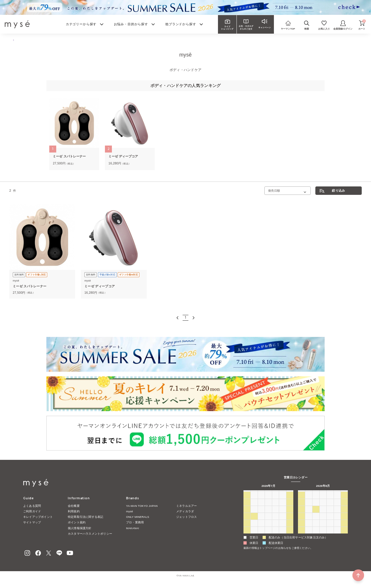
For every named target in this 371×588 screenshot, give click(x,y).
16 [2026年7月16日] (275, 515)
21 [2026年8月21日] (337, 522)
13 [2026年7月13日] (254, 515)
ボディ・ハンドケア (32, 40)
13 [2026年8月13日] (330, 515)
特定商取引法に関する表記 (86, 517)
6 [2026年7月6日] (254, 508)
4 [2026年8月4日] (261, 536)
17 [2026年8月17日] (309, 522)
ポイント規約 (77, 522)
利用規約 (74, 511)
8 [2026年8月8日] (290, 536)
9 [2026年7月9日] (276, 508)
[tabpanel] (74, 134)
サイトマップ (32, 522)
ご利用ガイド (32, 511)
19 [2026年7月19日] (247, 522)
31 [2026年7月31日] (283, 529)
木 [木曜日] (275, 494)
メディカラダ (185, 511)
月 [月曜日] (254, 494)
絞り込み (338, 190)
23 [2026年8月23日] (302, 529)
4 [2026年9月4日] (337, 536)
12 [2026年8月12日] (323, 515)
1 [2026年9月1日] (316, 536)
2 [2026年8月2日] (247, 536)
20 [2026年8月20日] (330, 522)
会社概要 (74, 506)
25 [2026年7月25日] (290, 522)
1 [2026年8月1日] (290, 529)
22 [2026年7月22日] (268, 522)
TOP (12, 40)
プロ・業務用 (135, 522)
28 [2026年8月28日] (337, 529)
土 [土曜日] (290, 494)
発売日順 (274, 191)
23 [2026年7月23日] (275, 522)
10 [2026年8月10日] (309, 515)
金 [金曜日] (283, 494)
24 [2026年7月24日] (283, 522)
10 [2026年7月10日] (283, 508)
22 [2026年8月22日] (344, 522)
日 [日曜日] (247, 494)
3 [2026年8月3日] (254, 536)
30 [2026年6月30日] (261, 501)
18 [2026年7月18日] (290, 515)
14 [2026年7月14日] (261, 515)
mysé (130, 511)
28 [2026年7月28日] (261, 529)
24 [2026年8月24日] (309, 529)
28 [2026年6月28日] (247, 501)
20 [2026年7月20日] (254, 522)
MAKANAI (133, 528)
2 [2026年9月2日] (323, 536)
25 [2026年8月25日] (316, 529)
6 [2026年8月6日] (276, 536)
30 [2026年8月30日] (302, 536)
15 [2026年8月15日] (344, 515)
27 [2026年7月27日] (254, 529)
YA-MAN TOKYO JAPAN (142, 506)
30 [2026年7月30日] (275, 529)
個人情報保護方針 (80, 528)
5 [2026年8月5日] (268, 536)
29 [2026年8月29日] (344, 529)
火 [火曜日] (261, 494)
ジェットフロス (187, 517)
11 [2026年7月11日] (290, 508)
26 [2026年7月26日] (247, 529)
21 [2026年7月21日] (261, 522)
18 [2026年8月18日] (316, 522)
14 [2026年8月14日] (337, 515)
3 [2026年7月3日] (283, 501)
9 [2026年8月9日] (302, 515)
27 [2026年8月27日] (330, 529)
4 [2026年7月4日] (290, 501)
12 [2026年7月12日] (247, 515)
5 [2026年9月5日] (345, 536)
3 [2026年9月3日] (330, 536)
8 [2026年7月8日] (268, 508)
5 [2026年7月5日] (247, 508)
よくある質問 (32, 506)
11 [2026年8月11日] (316, 515)
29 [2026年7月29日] (268, 529)
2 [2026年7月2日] (276, 501)
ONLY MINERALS (138, 517)
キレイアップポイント (38, 517)
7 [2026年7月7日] (261, 508)
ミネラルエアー (187, 506)
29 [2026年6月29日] (254, 501)
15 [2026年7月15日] (268, 515)
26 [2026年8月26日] (323, 529)
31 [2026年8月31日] (309, 536)
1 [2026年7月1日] (268, 501)
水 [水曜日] (268, 494)
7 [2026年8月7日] (283, 536)
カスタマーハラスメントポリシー (90, 534)
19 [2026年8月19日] (323, 522)
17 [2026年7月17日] (283, 515)
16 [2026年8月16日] (302, 522)
